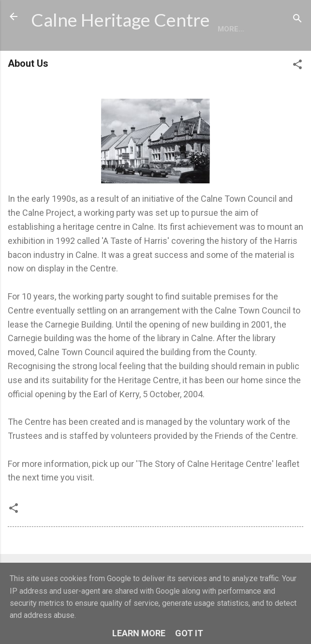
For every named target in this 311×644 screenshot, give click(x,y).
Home (49, 56)
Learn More (139, 633)
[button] (297, 92)
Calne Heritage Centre (120, 20)
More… (91, 56)
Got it (189, 633)
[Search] (297, 20)
